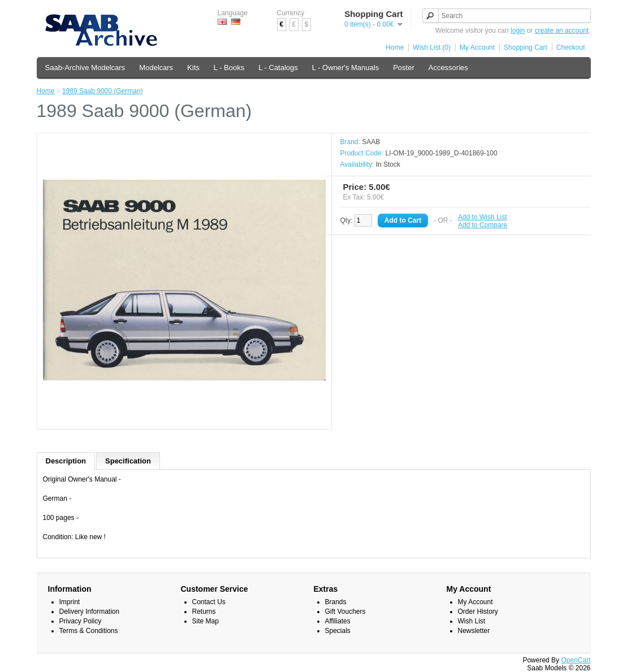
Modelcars (156, 68)
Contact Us (209, 602)
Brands (336, 602)
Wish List (472, 621)
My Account (477, 47)
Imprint (70, 602)
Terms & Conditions (89, 631)
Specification (128, 461)
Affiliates (338, 621)
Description (66, 461)
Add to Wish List (483, 217)
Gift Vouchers (345, 612)
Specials (338, 631)
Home (395, 47)
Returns (204, 612)
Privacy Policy (81, 621)
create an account (562, 31)
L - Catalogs (278, 68)
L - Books (229, 68)
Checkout (571, 47)
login (518, 31)
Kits (193, 68)
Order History (478, 612)
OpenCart (576, 660)
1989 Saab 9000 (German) (103, 91)
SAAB (371, 142)
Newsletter (474, 631)
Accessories (448, 68)
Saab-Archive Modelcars (85, 68)
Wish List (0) (432, 47)
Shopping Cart (526, 47)
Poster (404, 68)
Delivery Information (90, 612)
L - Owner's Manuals (345, 68)
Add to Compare (483, 225)
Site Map (206, 621)
